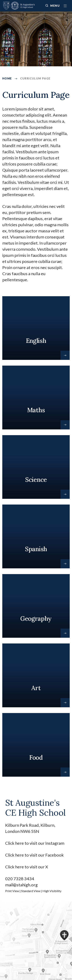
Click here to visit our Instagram (35, 843)
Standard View (31, 891)
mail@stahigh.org (21, 885)
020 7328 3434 (20, 879)
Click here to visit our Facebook (34, 855)
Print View (12, 891)
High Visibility (52, 891)
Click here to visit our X (27, 867)
